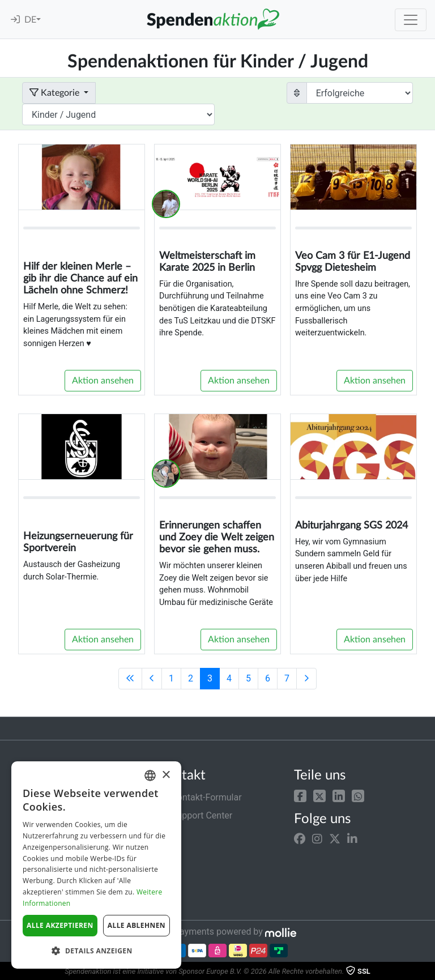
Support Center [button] (195, 815)
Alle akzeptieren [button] (60, 925)
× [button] (166, 775)
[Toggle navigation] (411, 20)
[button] (300, 795)
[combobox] (150, 776)
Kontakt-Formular (200, 797)
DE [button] (30, 20)
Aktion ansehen (103, 381)
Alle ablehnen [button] (137, 925)
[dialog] (96, 865)
